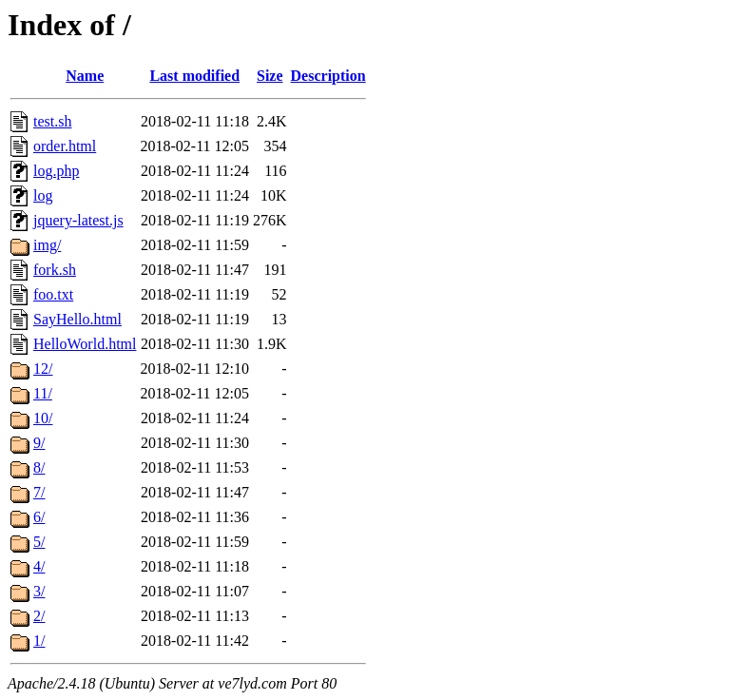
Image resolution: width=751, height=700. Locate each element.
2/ (39, 616)
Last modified (194, 76)
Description (328, 76)
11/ (43, 393)
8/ (39, 467)
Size (270, 76)
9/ (39, 443)
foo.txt (53, 294)
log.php (56, 171)
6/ (39, 517)
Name (85, 76)
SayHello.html (77, 319)
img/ (47, 245)
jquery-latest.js (78, 220)
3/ (39, 591)
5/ (39, 542)
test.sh (52, 121)
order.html (65, 146)
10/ (43, 418)
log (43, 195)
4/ (39, 566)
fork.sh (55, 270)
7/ (39, 492)
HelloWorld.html (85, 344)
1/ (39, 641)
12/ (43, 369)
